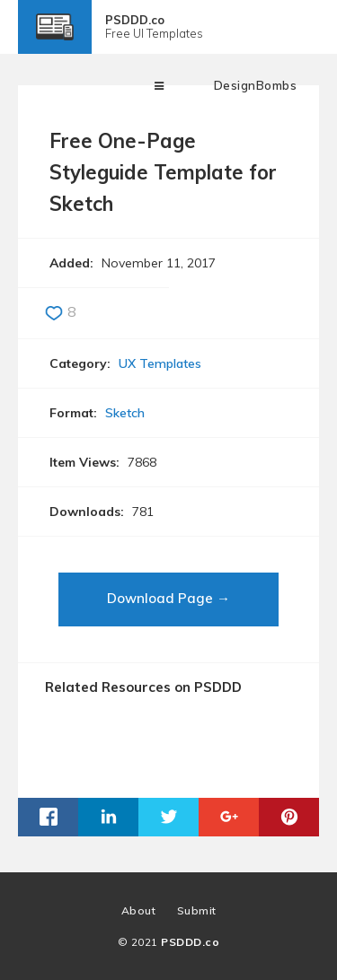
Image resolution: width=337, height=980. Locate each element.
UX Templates (160, 363)
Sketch (125, 413)
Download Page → (168, 598)
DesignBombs (256, 85)
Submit (197, 910)
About (139, 910)
